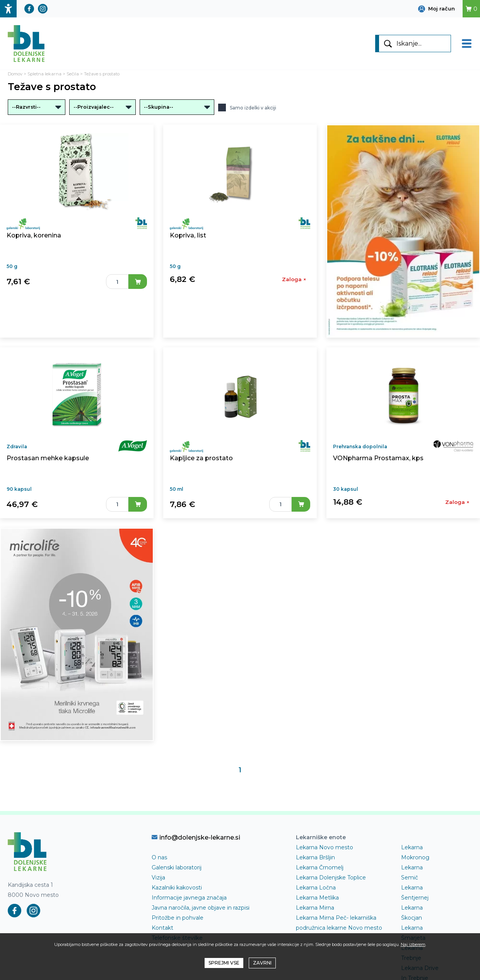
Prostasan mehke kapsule (48, 458)
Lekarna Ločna (316, 888)
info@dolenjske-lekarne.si (196, 837)
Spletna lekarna (44, 74)
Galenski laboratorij (177, 867)
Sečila (73, 74)
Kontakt (162, 928)
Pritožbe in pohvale (178, 918)
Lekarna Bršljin (315, 857)
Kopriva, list (188, 235)
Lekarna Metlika (317, 898)
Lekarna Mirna (315, 908)
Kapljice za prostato (201, 458)
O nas (159, 857)
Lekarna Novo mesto (325, 847)
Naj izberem (413, 944)
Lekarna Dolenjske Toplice (331, 878)
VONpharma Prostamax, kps (378, 458)
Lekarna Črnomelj (320, 867)
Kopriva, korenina (34, 235)
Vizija (158, 878)
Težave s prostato (102, 74)
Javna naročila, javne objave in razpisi (201, 908)
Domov (15, 74)
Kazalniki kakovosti (177, 888)
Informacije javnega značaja (189, 898)
